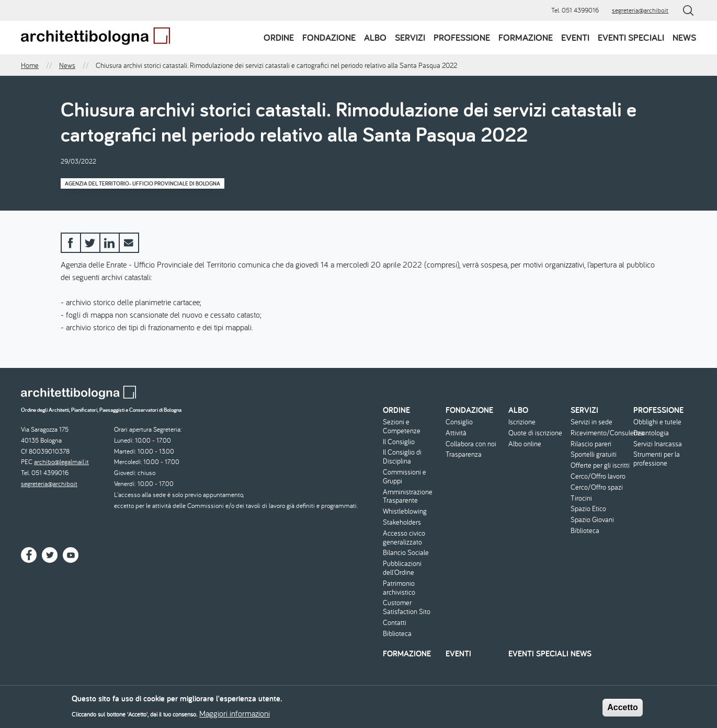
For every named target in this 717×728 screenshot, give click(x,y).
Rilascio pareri (591, 444)
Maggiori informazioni (235, 716)
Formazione (526, 37)
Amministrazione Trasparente (408, 496)
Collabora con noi (471, 444)
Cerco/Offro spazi (597, 487)
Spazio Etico (588, 509)
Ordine (279, 37)
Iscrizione (522, 422)
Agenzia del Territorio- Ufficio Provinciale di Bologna (143, 183)
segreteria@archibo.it (640, 10)
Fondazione (329, 37)
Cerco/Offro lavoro (598, 476)
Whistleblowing (405, 511)
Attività (456, 433)
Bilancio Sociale (406, 553)
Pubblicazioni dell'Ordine (402, 568)
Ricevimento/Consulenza (601, 433)
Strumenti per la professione (657, 459)
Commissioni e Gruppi (405, 477)
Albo (375, 37)
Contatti (395, 623)
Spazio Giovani (592, 520)
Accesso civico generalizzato (404, 538)
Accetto (623, 709)
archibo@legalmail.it (61, 462)
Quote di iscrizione (535, 433)
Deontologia (651, 433)
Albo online (525, 444)
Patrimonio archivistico (399, 588)
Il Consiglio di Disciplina (402, 457)
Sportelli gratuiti (594, 454)
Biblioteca (397, 634)
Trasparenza (464, 454)
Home (30, 65)
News (684, 37)
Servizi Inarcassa (658, 444)
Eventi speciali (631, 37)
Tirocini (581, 498)
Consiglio (459, 422)
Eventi (575, 37)
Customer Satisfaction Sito (407, 607)
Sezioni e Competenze (402, 426)
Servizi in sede (591, 422)
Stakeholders (402, 522)
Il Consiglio (399, 442)
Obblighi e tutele (657, 422)
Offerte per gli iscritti (600, 465)
